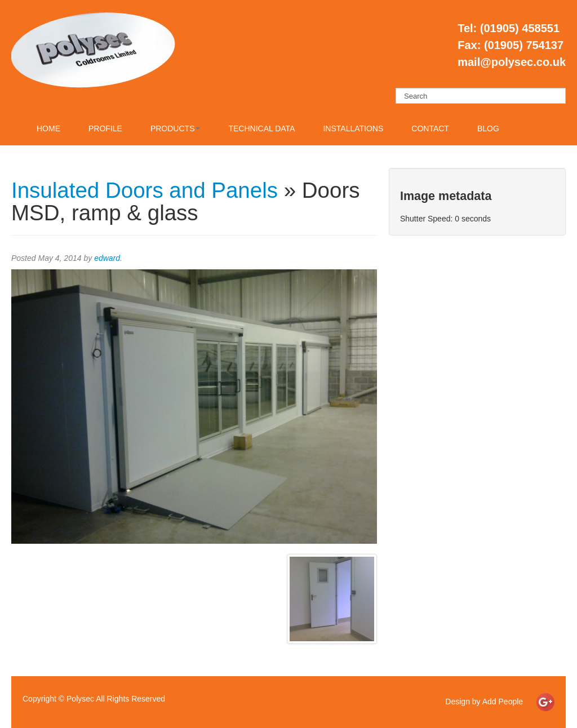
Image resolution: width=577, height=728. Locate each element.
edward (107, 258)
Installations (353, 128)
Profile (105, 128)
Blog (488, 128)
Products (176, 128)
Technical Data (261, 128)
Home (48, 128)
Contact (430, 128)
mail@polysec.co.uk (512, 62)
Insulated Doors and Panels (145, 190)
